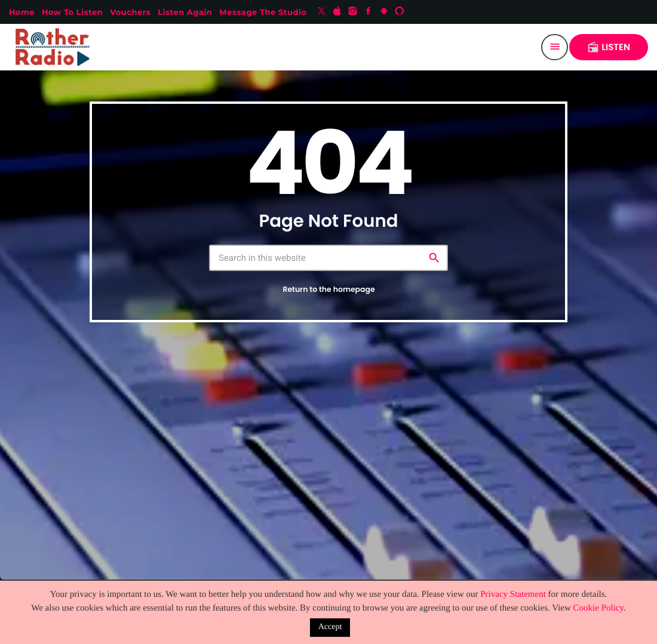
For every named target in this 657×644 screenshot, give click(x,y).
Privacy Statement (513, 594)
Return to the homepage (328, 290)
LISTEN (609, 47)
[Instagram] (353, 12)
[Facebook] (369, 12)
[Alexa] (400, 12)
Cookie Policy (598, 608)
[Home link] (55, 47)
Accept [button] (330, 627)
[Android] (384, 12)
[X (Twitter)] (321, 12)
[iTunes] (337, 12)
